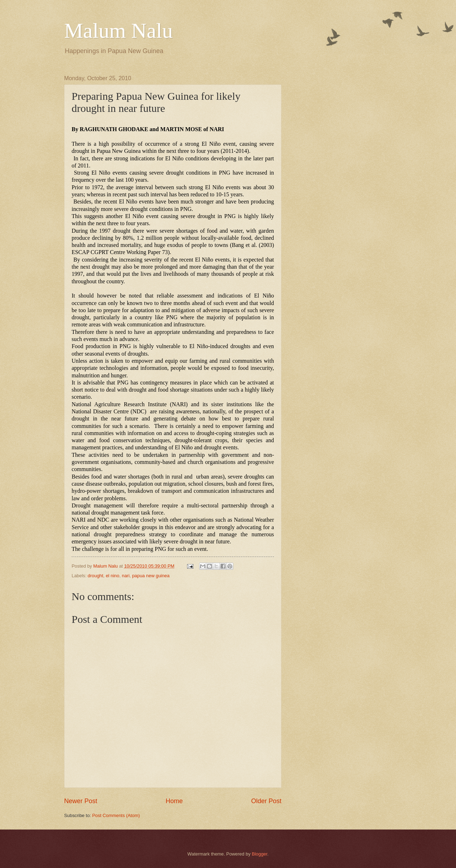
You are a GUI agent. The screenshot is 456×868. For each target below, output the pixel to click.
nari (126, 576)
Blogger (260, 854)
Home (174, 801)
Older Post (266, 801)
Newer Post (81, 801)
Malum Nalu (118, 31)
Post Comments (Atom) (116, 815)
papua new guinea (151, 576)
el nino (113, 576)
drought (95, 576)
